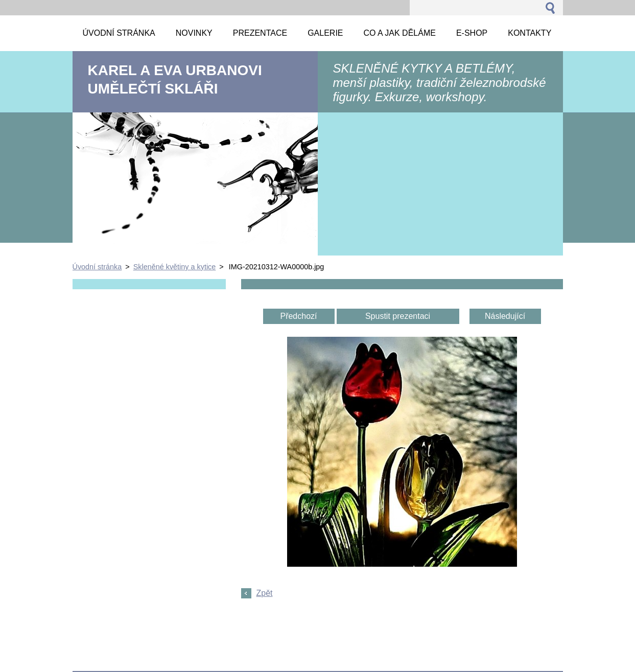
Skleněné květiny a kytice (175, 267)
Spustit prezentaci (398, 316)
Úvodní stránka (97, 267)
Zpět (265, 593)
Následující (505, 316)
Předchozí (298, 316)
